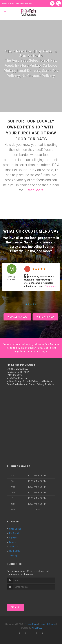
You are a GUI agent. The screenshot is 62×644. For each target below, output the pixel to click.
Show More (50, 286)
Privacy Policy (31, 624)
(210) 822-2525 (14, 375)
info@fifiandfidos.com (18, 378)
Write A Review (45, 317)
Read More (35, 190)
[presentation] (23, 595)
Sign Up (15, 607)
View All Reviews (17, 317)
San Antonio (33, 242)
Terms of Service (47, 624)
